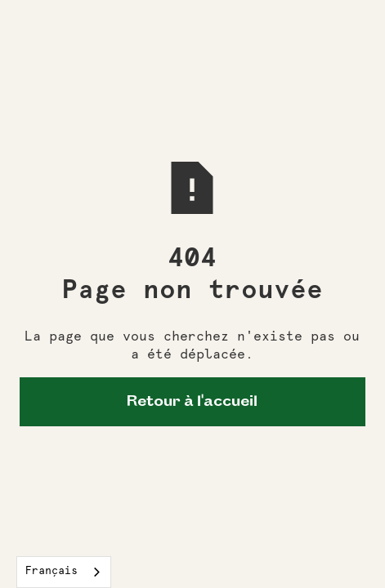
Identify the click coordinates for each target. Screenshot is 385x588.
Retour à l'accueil (192, 402)
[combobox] (64, 572)
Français (51, 571)
